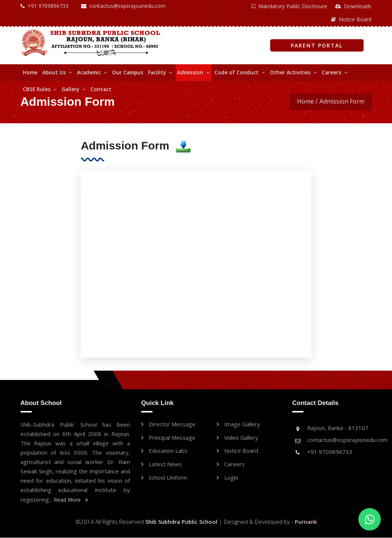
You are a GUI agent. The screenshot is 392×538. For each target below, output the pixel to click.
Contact (101, 89)
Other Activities (293, 72)
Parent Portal (317, 45)
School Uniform (168, 480)
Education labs (168, 452)
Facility (160, 72)
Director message (172, 424)
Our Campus (128, 72)
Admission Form (342, 101)
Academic (92, 72)
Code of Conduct (240, 72)
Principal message (172, 438)
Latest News (165, 466)
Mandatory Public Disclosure (290, 6)
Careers (335, 72)
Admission (193, 72)
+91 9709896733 (44, 6)
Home (30, 72)
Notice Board (352, 19)
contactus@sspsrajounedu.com (123, 6)
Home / (307, 101)
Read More (71, 500)
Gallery (74, 89)
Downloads (354, 6)
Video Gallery (241, 438)
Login (231, 480)
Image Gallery (242, 424)
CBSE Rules (40, 89)
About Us (57, 72)
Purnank (306, 522)
